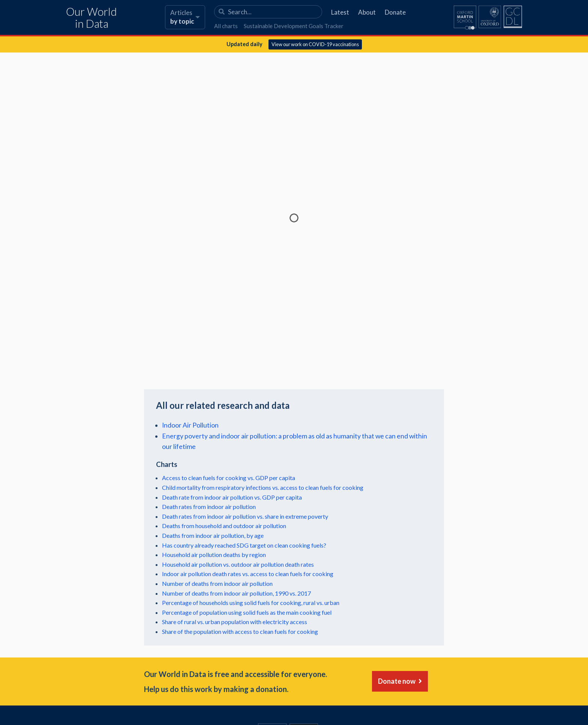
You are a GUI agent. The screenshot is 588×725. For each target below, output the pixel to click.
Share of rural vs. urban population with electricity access (235, 622)
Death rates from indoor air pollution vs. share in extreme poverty (245, 516)
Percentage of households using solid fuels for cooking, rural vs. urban (251, 603)
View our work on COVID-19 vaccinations (315, 44)
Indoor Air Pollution (190, 425)
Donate (395, 12)
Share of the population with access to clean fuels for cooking (240, 631)
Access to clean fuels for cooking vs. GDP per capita (229, 478)
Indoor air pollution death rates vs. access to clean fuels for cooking (248, 574)
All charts (226, 26)
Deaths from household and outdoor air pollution (224, 526)
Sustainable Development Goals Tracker (294, 26)
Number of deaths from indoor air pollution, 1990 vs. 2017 (236, 593)
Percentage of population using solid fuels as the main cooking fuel (247, 612)
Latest (340, 12)
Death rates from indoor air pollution (209, 507)
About (367, 12)
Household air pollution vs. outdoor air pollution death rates (238, 564)
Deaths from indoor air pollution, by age (213, 535)
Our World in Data (91, 18)
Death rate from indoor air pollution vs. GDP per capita (232, 497)
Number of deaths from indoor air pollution (217, 583)
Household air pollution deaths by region (214, 555)
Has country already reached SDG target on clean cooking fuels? (244, 545)
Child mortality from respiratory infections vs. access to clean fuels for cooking (263, 487)
